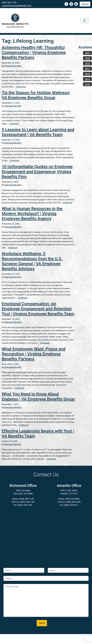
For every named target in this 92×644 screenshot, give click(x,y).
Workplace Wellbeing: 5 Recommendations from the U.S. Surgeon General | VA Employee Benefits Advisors (32, 261)
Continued (21, 87)
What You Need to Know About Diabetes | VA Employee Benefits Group (38, 397)
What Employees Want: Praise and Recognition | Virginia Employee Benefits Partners (34, 354)
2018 (87, 84)
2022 (87, 63)
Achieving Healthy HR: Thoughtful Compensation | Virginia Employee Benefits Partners (34, 53)
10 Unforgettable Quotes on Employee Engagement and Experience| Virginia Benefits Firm (37, 172)
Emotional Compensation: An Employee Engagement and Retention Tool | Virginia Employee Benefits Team (38, 309)
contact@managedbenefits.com (17, 6)
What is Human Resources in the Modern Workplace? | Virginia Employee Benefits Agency (32, 214)
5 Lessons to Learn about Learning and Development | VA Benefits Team (38, 132)
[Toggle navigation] (85, 21)
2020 (87, 74)
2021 (87, 69)
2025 (87, 53)
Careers (85, 4)
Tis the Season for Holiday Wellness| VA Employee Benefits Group (36, 95)
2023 (87, 58)
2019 (87, 79)
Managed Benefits (13, 66)
